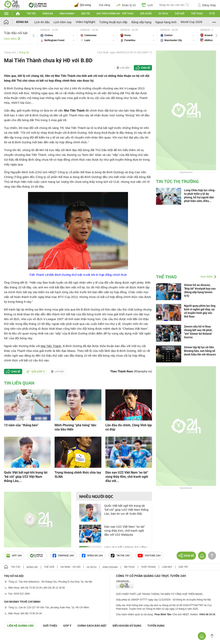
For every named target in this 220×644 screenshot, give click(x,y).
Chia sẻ (145, 68)
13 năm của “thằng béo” (21, 425)
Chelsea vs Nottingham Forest (57, 35)
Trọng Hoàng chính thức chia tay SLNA (78, 475)
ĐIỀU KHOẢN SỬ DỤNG (127, 626)
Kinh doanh (67, 14)
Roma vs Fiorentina (137, 35)
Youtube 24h (149, 556)
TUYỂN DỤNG (156, 626)
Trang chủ (10, 52)
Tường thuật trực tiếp (113, 22)
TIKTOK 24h (120, 556)
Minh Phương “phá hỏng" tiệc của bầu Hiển (75, 427)
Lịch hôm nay (63, 22)
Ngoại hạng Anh (166, 22)
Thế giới (179, 14)
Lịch (147, 5)
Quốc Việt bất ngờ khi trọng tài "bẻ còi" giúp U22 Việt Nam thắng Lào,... (26, 477)
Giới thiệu (50, 626)
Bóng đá (48, 14)
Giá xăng (105, 5)
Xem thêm (10, 39)
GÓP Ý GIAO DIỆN (12, 639)
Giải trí (85, 14)
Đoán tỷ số (126, 5)
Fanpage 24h (63, 556)
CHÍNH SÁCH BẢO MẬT (92, 626)
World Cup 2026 (191, 22)
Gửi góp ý (36, 372)
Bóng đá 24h (92, 556)
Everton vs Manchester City (177, 35)
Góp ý (67, 626)
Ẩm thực (129, 567)
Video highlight (85, 22)
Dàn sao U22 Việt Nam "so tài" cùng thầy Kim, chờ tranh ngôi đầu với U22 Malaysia (124, 531)
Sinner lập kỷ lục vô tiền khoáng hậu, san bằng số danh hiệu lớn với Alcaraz (200, 351)
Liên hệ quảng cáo (20, 626)
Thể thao (197, 14)
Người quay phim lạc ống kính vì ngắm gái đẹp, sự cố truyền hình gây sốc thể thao (200, 311)
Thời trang (148, 567)
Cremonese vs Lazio (97, 35)
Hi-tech (163, 14)
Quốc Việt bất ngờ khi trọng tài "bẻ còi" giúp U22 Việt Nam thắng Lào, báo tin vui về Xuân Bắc (126, 510)
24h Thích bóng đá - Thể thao (115, 14)
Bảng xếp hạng (141, 22)
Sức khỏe (146, 14)
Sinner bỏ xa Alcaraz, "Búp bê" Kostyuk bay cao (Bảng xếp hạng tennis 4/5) (200, 290)
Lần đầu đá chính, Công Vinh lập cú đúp (129, 427)
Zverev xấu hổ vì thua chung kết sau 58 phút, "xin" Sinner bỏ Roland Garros (198, 332)
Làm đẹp (167, 567)
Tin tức (31, 14)
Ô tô (212, 14)
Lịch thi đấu (42, 22)
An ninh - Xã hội (70, 567)
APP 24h (14, 556)
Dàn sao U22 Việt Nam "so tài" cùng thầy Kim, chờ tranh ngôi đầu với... (127, 477)
